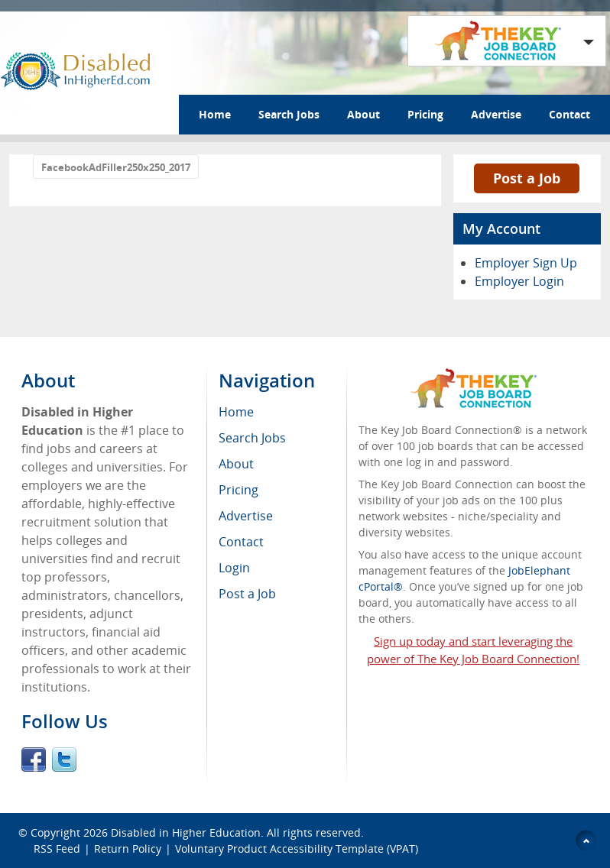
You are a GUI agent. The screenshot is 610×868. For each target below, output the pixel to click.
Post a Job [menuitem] (247, 594)
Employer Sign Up (526, 263)
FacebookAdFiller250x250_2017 (116, 167)
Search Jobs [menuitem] (252, 438)
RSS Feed (57, 849)
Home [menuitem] (236, 412)
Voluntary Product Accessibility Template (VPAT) (297, 849)
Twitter (64, 759)
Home (215, 114)
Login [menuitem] (234, 568)
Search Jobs (289, 114)
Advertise (496, 114)
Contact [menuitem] (241, 542)
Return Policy (128, 849)
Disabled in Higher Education (186, 832)
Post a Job (527, 178)
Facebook (34, 759)
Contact (569, 114)
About (363, 114)
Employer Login (519, 281)
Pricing (425, 114)
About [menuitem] (236, 464)
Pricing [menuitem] (238, 490)
